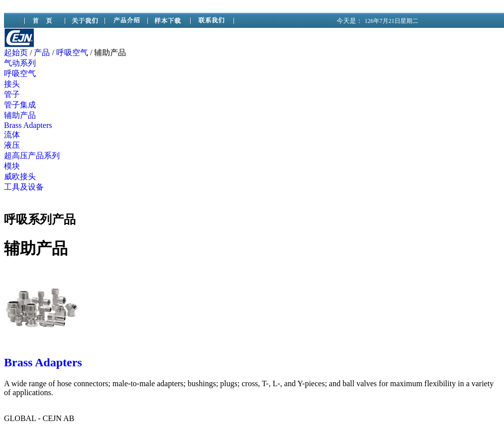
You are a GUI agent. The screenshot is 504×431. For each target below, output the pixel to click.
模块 (12, 166)
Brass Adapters (28, 125)
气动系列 (20, 63)
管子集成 (20, 105)
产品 (42, 53)
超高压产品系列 (32, 156)
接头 (12, 84)
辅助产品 (20, 115)
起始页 (16, 53)
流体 (12, 135)
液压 (12, 145)
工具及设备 (24, 187)
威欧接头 (20, 176)
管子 (12, 94)
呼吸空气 (72, 53)
